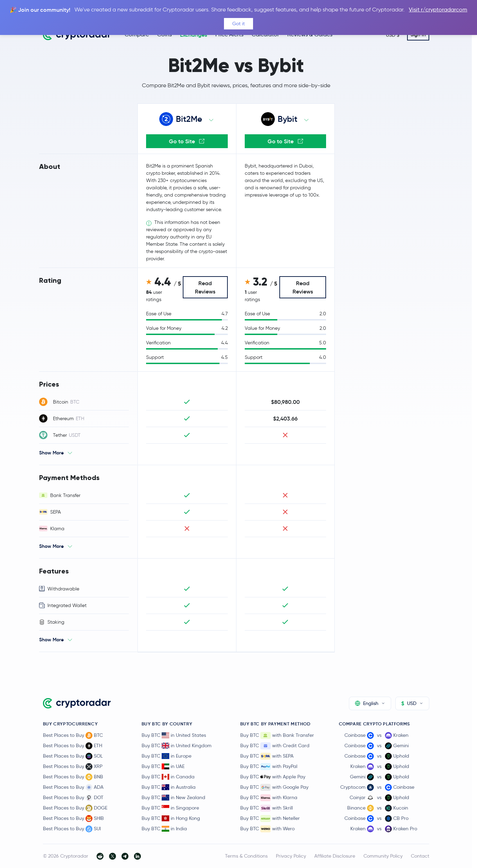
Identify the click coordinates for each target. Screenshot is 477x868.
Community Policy (383, 856)
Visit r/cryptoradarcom (438, 10)
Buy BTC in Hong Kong (171, 818)
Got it (238, 24)
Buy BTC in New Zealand (173, 797)
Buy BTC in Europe (166, 756)
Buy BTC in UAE (163, 766)
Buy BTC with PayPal (269, 767)
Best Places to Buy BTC (73, 735)
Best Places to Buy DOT (73, 798)
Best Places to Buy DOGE (75, 808)
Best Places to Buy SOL (73, 756)
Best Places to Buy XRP (73, 767)
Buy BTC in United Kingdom (177, 745)
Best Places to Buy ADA (73, 787)
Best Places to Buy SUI (72, 829)
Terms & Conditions (246, 856)
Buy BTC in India (164, 829)
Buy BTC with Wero (267, 829)
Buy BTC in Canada (168, 777)
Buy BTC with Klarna (269, 798)
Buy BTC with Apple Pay (273, 777)
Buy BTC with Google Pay (274, 787)
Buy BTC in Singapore (170, 808)
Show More (51, 453)
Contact (420, 856)
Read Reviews (205, 287)
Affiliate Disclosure (335, 856)
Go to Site (187, 141)
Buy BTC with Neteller (270, 819)
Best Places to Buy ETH (73, 746)
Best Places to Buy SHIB (73, 819)
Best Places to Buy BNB (73, 777)
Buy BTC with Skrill (267, 808)
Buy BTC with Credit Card (275, 746)
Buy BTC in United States (174, 735)
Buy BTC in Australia (169, 787)
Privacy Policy (291, 856)
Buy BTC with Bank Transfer (277, 735)
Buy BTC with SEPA (267, 756)
